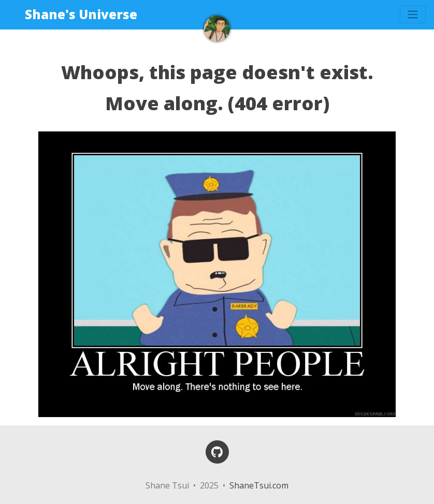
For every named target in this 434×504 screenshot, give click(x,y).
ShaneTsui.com (259, 485)
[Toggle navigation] (413, 14)
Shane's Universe (81, 14)
